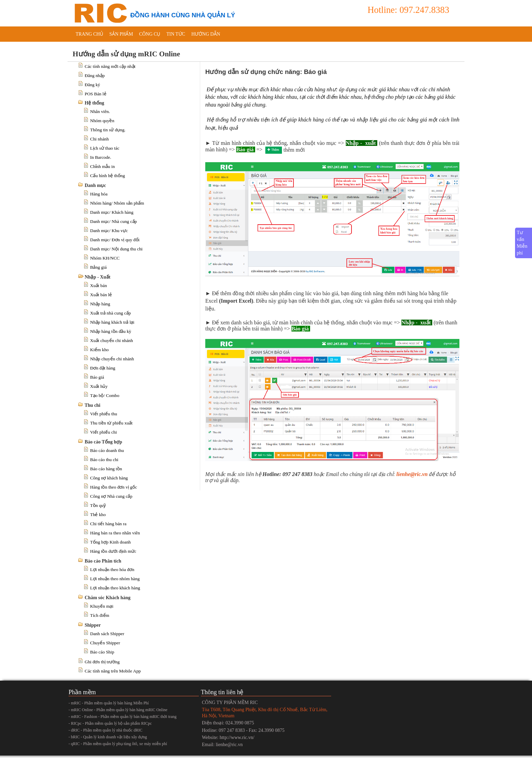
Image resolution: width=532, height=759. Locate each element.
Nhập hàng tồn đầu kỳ (111, 331)
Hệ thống (95, 103)
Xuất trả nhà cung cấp (111, 313)
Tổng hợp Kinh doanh (111, 542)
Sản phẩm (121, 34)
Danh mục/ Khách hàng (112, 212)
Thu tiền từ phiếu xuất (111, 423)
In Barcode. (101, 157)
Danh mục (96, 185)
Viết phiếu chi (104, 432)
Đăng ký (93, 85)
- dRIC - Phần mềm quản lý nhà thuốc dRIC (106, 730)
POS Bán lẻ (96, 94)
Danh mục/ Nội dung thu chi (117, 249)
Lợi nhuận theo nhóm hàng (115, 579)
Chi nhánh (100, 139)
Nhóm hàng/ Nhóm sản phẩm (117, 203)
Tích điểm (100, 615)
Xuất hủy (99, 386)
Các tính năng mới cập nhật (110, 66)
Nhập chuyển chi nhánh (112, 359)
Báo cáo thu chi (104, 460)
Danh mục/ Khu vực (109, 231)
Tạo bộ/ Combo (105, 395)
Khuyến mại (102, 606)
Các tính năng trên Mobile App (113, 671)
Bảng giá (99, 267)
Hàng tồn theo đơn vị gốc (114, 487)
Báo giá (97, 377)
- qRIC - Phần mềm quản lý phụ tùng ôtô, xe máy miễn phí (118, 744)
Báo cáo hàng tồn (106, 469)
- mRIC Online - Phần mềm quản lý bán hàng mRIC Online (118, 710)
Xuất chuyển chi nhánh (112, 340)
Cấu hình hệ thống (108, 176)
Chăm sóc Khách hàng (108, 598)
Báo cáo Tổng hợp (104, 442)
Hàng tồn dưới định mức (113, 551)
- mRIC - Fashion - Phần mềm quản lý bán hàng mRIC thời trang (122, 717)
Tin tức (176, 34)
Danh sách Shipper (107, 634)
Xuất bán (99, 286)
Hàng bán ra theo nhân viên (115, 533)
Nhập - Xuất (98, 277)
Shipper (93, 625)
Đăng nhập (95, 75)
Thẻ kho (98, 515)
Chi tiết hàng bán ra (108, 524)
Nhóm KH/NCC (105, 258)
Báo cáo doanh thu (107, 450)
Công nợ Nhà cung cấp (111, 496)
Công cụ (150, 34)
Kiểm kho (100, 350)
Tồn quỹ (98, 505)
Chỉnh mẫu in (103, 166)
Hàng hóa (99, 194)
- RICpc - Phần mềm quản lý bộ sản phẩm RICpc (110, 723)
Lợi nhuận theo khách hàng (115, 588)
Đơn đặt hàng (103, 368)
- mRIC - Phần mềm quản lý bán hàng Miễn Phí (109, 703)
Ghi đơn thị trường (102, 662)
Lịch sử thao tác (105, 148)
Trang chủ (89, 34)
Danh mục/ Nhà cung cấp (114, 221)
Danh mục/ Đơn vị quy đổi (115, 240)
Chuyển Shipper (105, 643)
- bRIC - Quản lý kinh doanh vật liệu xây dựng (108, 737)
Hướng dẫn (206, 34)
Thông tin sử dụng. (108, 130)
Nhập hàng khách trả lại (112, 322)
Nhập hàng (100, 304)
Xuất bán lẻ (101, 295)
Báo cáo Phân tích (103, 561)
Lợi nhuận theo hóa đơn (112, 570)
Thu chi (92, 405)
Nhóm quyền (102, 121)
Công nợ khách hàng (109, 478)
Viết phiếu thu (104, 414)
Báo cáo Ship (102, 652)
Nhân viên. (100, 111)
